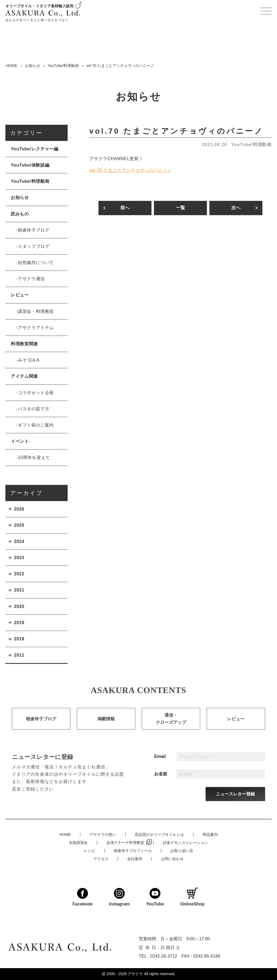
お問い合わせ (172, 858)
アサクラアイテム (36, 328)
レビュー (20, 295)
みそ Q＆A (29, 360)
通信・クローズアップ (171, 729)
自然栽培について (36, 263)
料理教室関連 (24, 344)
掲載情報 (106, 729)
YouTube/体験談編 (30, 165)
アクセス (101, 858)
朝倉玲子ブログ (34, 230)
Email (160, 766)
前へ (125, 208)
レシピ (90, 850)
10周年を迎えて (34, 457)
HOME (65, 834)
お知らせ (20, 197)
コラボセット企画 (36, 393)
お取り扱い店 (182, 850)
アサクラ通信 (31, 279)
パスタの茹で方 (34, 409)
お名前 (161, 783)
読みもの (20, 214)
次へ (236, 208)
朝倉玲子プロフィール (133, 850)
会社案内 (135, 858)
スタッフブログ (34, 246)
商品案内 (210, 834)
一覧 (180, 208)
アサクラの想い (103, 834)
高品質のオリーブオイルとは (159, 834)
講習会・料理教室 (36, 311)
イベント (20, 441)
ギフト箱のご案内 (36, 425)
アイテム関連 (24, 376)
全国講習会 (78, 842)
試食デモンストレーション (186, 842)
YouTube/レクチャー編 (34, 149)
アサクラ (135, 974)
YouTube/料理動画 (251, 145)
